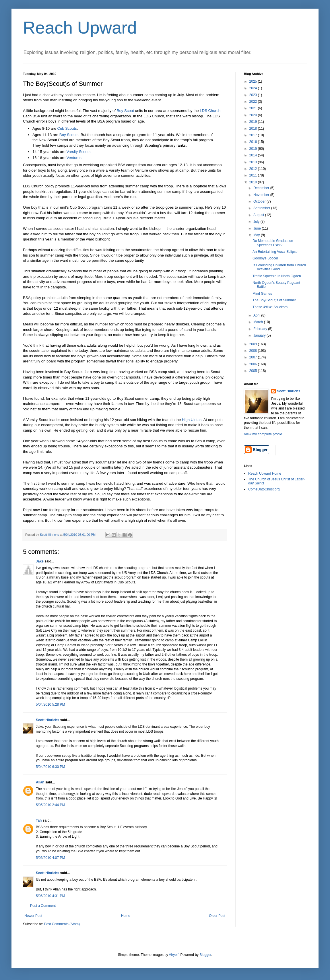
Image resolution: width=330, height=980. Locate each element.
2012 (254, 169)
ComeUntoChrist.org (264, 489)
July (257, 222)
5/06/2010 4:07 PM (50, 858)
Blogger (205, 955)
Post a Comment (43, 906)
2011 (254, 175)
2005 (254, 371)
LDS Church (210, 111)
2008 (254, 351)
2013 (254, 162)
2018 (254, 129)
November (262, 195)
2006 (254, 364)
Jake (40, 561)
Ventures (74, 158)
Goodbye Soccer (265, 258)
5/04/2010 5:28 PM (50, 705)
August (259, 215)
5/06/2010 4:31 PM (50, 896)
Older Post (217, 916)
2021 (254, 108)
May (257, 235)
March (259, 322)
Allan (40, 782)
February (261, 329)
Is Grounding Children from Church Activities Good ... (279, 267)
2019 (254, 122)
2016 (254, 142)
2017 (254, 135)
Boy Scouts (69, 135)
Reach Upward (80, 28)
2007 (254, 357)
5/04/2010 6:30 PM (50, 767)
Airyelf (174, 955)
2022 (254, 102)
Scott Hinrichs (47, 720)
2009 (254, 344)
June (258, 228)
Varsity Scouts (78, 152)
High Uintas (192, 420)
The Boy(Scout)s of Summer (274, 300)
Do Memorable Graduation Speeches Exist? (273, 243)
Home (126, 916)
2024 (254, 88)
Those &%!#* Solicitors (270, 307)
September (262, 208)
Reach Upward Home (265, 473)
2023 (254, 95)
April (257, 315)
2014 (254, 155)
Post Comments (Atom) (62, 924)
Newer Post (33, 916)
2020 (254, 115)
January (260, 335)
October (260, 201)
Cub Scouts (67, 128)
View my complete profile (263, 434)
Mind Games (262, 294)
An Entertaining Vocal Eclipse (275, 252)
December (262, 188)
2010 (254, 182)
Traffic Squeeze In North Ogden (277, 276)
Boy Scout (125, 111)
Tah (39, 820)
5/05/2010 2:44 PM (50, 805)
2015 (254, 149)
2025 (254, 81)
